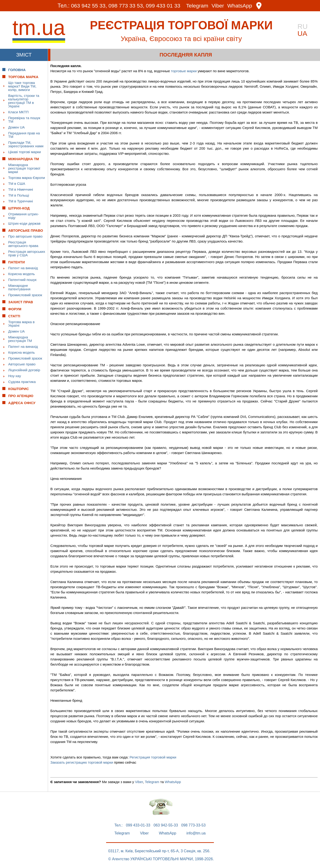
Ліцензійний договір (24, 370)
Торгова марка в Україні (21, 324)
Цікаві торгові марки (24, 152)
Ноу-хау (15, 376)
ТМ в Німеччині (21, 189)
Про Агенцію (21, 396)
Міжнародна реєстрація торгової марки (24, 168)
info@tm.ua (196, 833)
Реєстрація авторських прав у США (27, 253)
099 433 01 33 (163, 6)
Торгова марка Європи (27, 178)
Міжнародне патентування (19, 287)
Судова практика (22, 382)
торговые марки (184, 71)
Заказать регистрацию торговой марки (82, 762)
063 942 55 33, (89, 6)
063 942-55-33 (166, 825)
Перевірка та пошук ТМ (24, 120)
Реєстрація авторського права (23, 244)
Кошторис (19, 389)
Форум (15, 309)
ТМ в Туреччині (20, 201)
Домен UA (17, 127)
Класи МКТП (18, 112)
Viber (218, 6)
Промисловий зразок (25, 295)
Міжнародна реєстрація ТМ (20, 339)
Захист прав (21, 302)
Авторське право (22, 364)
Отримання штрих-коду (24, 216)
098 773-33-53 (193, 825)
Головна (17, 70)
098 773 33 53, (126, 6)
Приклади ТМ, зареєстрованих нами (26, 144)
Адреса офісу (22, 403)
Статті (14, 316)
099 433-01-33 (138, 825)
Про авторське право (25, 236)
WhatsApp (240, 6)
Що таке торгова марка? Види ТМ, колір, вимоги (22, 86)
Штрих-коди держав (24, 223)
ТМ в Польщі (19, 195)
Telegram (197, 6)
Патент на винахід (23, 268)
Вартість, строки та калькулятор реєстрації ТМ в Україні (24, 101)
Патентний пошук (22, 280)
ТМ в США (17, 184)
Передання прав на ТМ (24, 135)
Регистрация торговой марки (153, 757)
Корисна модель (22, 274)
